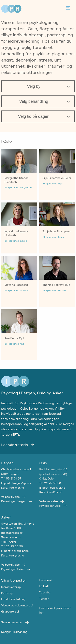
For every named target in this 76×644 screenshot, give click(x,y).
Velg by (34, 86)
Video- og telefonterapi (17, 605)
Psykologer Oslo (50, 506)
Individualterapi (11, 587)
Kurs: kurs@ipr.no (13, 488)
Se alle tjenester (12, 622)
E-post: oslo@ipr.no (52, 488)
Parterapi (7, 593)
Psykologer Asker (13, 569)
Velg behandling (34, 101)
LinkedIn (45, 586)
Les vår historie (15, 445)
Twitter (44, 599)
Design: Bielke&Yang (14, 632)
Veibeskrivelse (10, 497)
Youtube (45, 592)
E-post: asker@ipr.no (15, 551)
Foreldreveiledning (13, 599)
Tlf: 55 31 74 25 (11, 478)
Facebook (46, 580)
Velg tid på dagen (34, 116)
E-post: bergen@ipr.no (16, 483)
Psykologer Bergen (14, 501)
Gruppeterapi (10, 612)
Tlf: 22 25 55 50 (50, 483)
